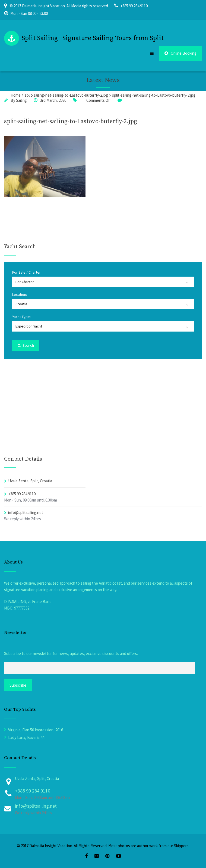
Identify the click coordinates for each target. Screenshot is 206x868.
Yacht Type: (21, 317)
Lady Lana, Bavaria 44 (26, 737)
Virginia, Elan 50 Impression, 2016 (36, 730)
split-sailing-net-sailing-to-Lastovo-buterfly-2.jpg (71, 121)
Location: (20, 294)
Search (26, 345)
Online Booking (180, 53)
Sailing (21, 100)
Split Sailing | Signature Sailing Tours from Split (93, 38)
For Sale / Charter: (27, 272)
